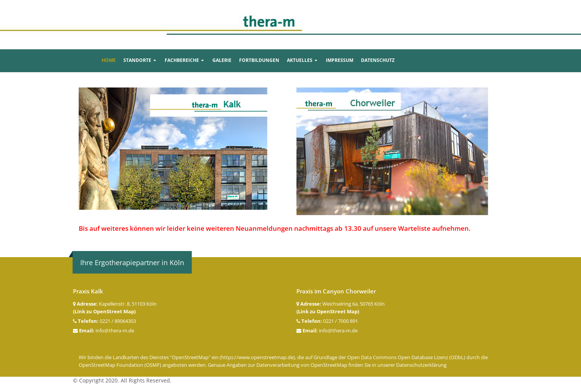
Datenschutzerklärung (421, 365)
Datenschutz (378, 60)
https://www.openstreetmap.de (257, 357)
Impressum (340, 60)
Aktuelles (300, 60)
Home (109, 60)
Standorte (137, 60)
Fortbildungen (259, 60)
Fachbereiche (182, 60)
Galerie (222, 60)
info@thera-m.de (115, 331)
